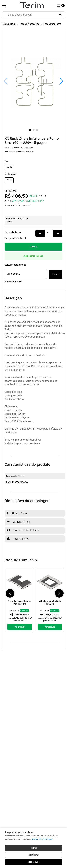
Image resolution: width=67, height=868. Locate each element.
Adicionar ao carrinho (33, 256)
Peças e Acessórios (29, 24)
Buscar (56, 274)
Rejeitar (34, 848)
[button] (61, 81)
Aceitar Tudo (33, 862)
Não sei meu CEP (13, 282)
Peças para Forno (52, 24)
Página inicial (9, 24)
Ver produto (20, 627)
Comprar (34, 247)
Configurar (33, 855)
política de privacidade (42, 839)
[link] (20, 600)
